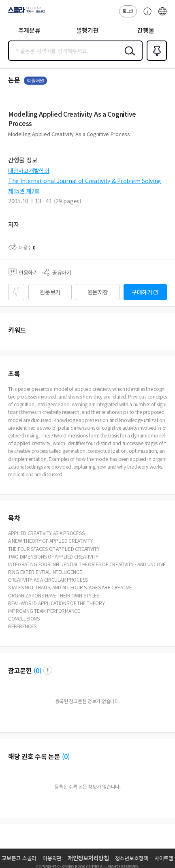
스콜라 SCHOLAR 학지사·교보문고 (25, 13)
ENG (162, 15)
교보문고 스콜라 (19, 858)
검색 (128, 57)
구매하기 (142, 292)
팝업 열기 (48, 670)
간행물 (146, 30)
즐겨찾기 (155, 60)
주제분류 (29, 30)
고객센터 (145, 15)
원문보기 (50, 292)
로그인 (128, 11)
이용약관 (52, 858)
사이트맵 (164, 858)
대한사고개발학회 (29, 171)
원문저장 (98, 292)
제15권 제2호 (24, 191)
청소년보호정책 (132, 858)
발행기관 (88, 30)
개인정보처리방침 (88, 858)
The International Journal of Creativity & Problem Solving (85, 181)
